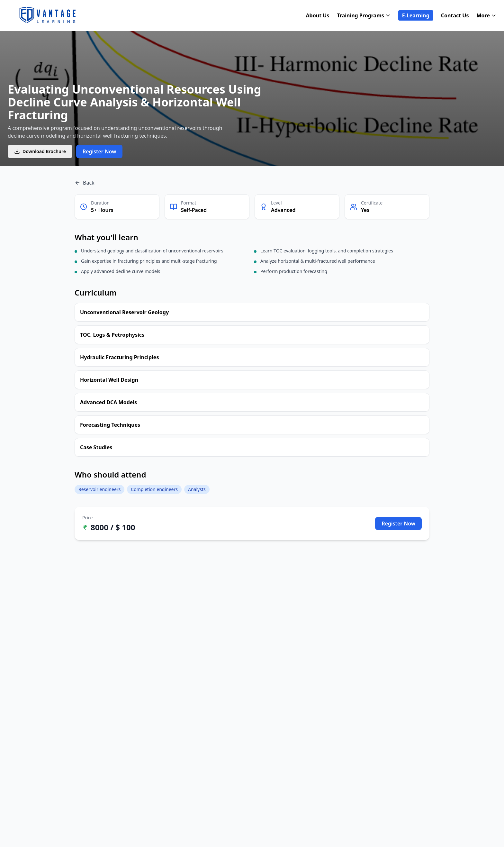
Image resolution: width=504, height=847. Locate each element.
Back (85, 183)
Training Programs (364, 15)
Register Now (99, 151)
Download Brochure (40, 151)
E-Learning (416, 15)
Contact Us (455, 15)
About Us (318, 15)
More (486, 15)
